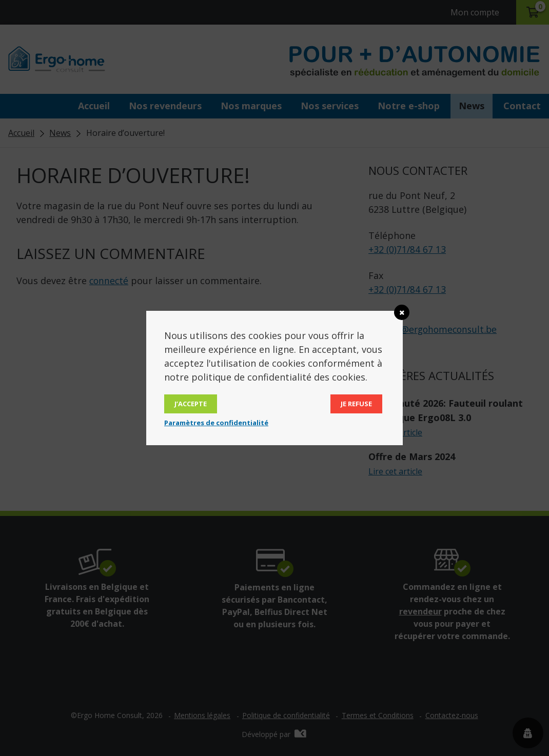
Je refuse (356, 404)
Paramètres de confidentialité (216, 423)
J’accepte (191, 404)
